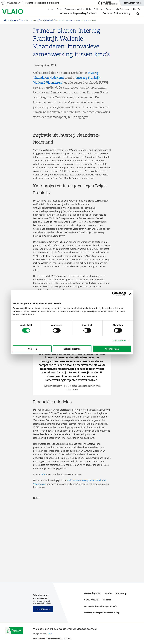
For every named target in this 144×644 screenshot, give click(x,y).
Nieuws (51, 9)
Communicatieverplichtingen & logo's (100, 606)
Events (59, 9)
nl (134, 9)
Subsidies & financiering (116, 13)
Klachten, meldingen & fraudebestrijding (102, 613)
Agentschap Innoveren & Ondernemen (43, 3)
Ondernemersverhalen (74, 9)
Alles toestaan (112, 349)
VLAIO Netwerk (122, 9)
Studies (109, 593)
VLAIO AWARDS (92, 600)
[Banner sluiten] (130, 294)
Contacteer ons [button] (131, 2)
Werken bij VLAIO (93, 593)
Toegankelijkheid (55, 638)
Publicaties (98, 9)
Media (89, 9)
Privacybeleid (40, 638)
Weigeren (32, 349)
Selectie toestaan (72, 349)
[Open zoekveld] (138, 14)
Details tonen (119, 340)
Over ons (110, 9)
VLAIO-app (121, 593)
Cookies (68, 638)
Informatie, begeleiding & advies (78, 13)
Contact (107, 600)
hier (44, 551)
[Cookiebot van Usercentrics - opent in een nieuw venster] (114, 294)
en (139, 9)
